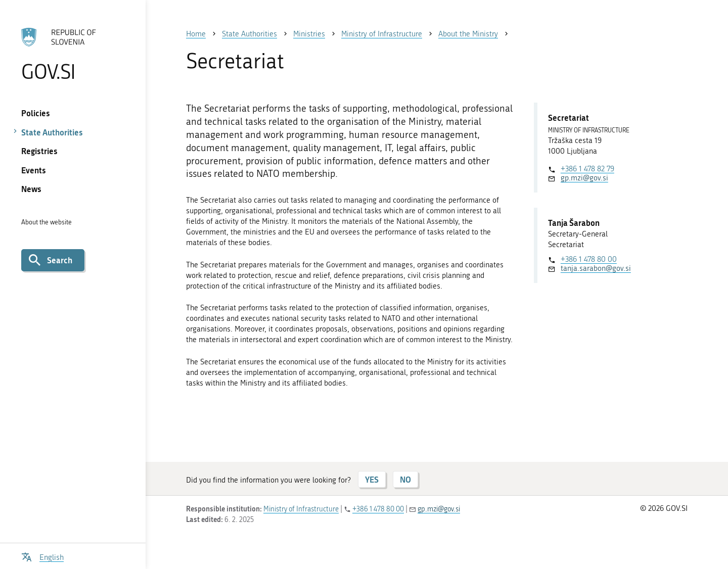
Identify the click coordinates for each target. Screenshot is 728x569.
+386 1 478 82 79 (587, 169)
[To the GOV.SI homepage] (73, 54)
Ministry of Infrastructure (301, 509)
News (31, 189)
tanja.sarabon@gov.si (596, 268)
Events (34, 170)
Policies (36, 113)
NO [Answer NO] (405, 479)
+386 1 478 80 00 (589, 259)
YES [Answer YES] (372, 479)
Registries (39, 151)
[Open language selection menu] (42, 556)
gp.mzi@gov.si (584, 178)
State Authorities (52, 132)
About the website (47, 222)
